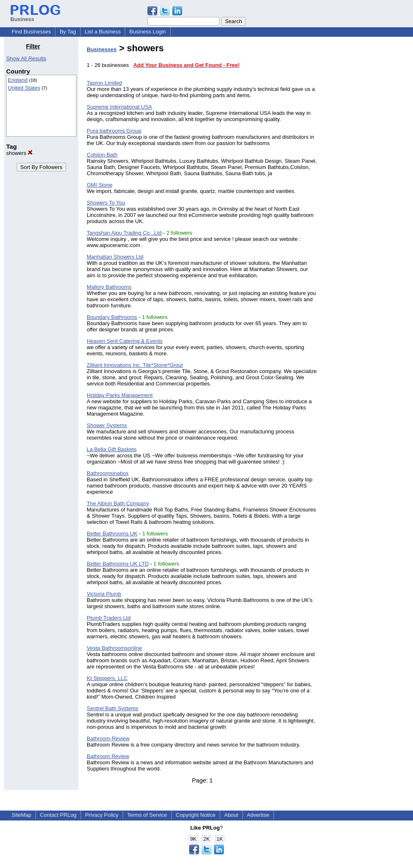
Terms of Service (147, 815)
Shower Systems (107, 425)
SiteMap (21, 815)
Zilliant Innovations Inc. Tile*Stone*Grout (135, 365)
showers (19, 153)
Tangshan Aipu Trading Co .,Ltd (124, 233)
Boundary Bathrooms (112, 317)
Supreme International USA (119, 107)
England (18, 80)
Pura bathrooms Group (114, 131)
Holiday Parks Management (120, 395)
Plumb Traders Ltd (109, 618)
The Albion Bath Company (118, 503)
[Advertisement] (367, 167)
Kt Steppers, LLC (107, 678)
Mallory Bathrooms (109, 287)
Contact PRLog (58, 815)
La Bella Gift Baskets (112, 449)
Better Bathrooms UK (112, 534)
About (231, 815)
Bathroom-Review (108, 738)
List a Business (103, 32)
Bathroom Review (108, 756)
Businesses (102, 49)
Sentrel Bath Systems (113, 708)
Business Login (147, 32)
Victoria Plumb (104, 594)
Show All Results (26, 58)
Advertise (258, 815)
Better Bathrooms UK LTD (118, 564)
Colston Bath (102, 155)
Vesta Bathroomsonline (114, 648)
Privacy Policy (102, 815)
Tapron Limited (104, 83)
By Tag (68, 32)
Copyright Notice (196, 815)
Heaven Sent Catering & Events (125, 341)
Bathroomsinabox (108, 473)
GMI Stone (100, 185)
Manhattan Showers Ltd (115, 257)
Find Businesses (31, 32)
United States (24, 88)
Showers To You (106, 203)
